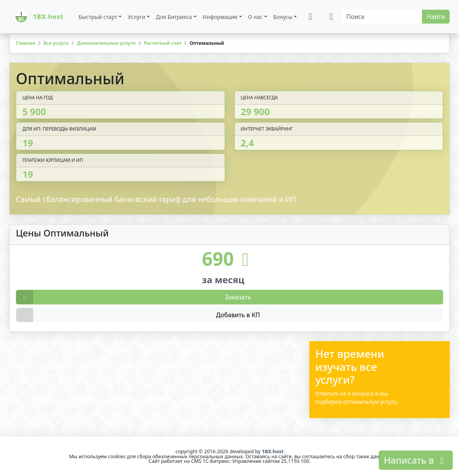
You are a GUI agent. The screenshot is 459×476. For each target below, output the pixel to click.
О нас (256, 17)
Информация (220, 17)
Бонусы (283, 17)
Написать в (416, 460)
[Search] (382, 17)
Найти (436, 17)
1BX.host (273, 451)
